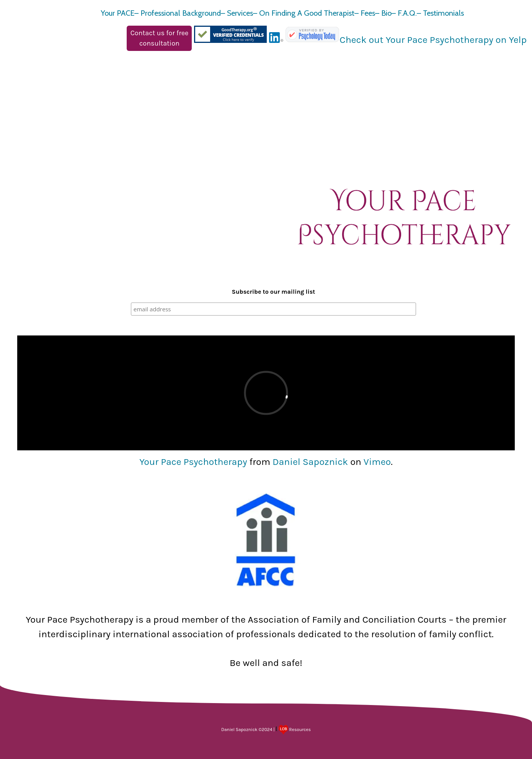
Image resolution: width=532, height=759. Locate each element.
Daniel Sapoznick (310, 462)
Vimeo (377, 462)
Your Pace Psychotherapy (193, 462)
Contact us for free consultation (159, 38)
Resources (294, 730)
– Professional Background (178, 13)
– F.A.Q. (404, 13)
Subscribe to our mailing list (274, 292)
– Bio (383, 13)
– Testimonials (440, 13)
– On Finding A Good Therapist (304, 13)
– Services (237, 13)
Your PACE (117, 13)
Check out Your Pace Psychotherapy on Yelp (433, 40)
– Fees (365, 13)
